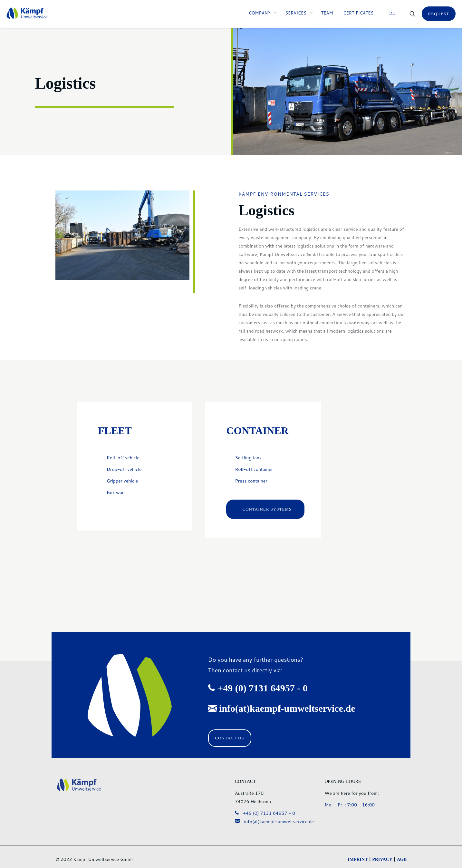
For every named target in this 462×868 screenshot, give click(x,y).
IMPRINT (358, 859)
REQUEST (439, 14)
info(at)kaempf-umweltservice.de (274, 822)
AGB (402, 859)
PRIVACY (382, 859)
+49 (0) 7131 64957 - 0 (265, 813)
